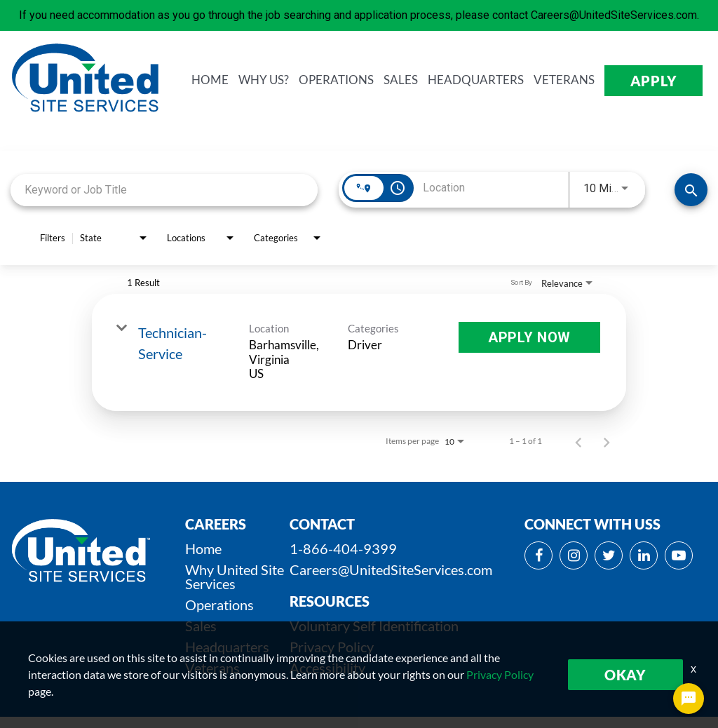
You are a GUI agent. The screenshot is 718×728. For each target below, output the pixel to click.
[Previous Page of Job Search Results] (578, 441)
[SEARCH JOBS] (691, 190)
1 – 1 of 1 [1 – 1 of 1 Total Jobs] (526, 441)
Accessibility (327, 668)
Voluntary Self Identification (374, 626)
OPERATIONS (336, 80)
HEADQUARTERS (476, 80)
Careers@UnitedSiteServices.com (391, 569)
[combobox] (164, 190)
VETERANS (564, 80)
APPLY (654, 81)
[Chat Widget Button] (689, 699)
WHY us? (264, 80)
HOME (210, 80)
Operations (219, 605)
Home (203, 548)
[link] (359, 352)
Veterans (212, 668)
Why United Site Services (235, 577)
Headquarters (227, 647)
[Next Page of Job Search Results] (607, 441)
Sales (201, 626)
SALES (401, 80)
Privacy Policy (332, 647)
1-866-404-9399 (343, 548)
